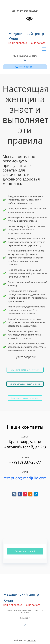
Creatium (32, 640)
